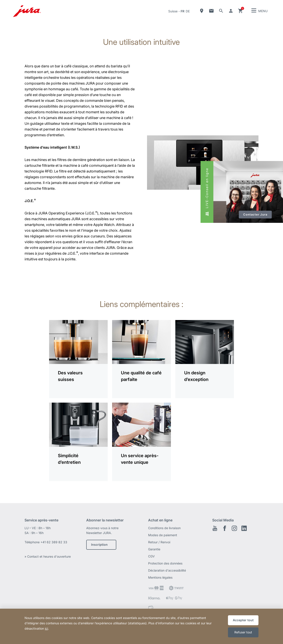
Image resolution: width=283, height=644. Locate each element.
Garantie (154, 549)
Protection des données (165, 563)
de (188, 11)
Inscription (99, 545)
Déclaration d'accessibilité (167, 570)
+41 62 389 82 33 (54, 542)
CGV (151, 556)
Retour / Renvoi (159, 542)
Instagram (234, 528)
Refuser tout (243, 632)
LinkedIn (244, 528)
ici (46, 628)
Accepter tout (243, 620)
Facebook (225, 528)
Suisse (173, 11)
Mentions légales (160, 577)
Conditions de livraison (164, 528)
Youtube (215, 528)
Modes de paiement (163, 535)
